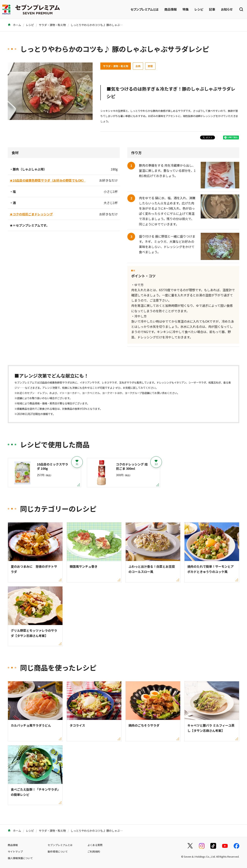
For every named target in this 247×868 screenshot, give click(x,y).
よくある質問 (95, 845)
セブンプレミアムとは (145, 9)
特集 (186, 9)
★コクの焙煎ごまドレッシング (31, 214)
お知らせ (227, 9)
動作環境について (58, 852)
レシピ (199, 9)
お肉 (138, 66)
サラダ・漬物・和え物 (52, 25)
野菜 (150, 66)
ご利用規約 (94, 852)
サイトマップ (15, 852)
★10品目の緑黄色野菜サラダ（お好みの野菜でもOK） (48, 180)
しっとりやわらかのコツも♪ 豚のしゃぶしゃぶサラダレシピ (107, 25)
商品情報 (171, 9)
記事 (212, 9)
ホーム (14, 25)
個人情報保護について (20, 858)
